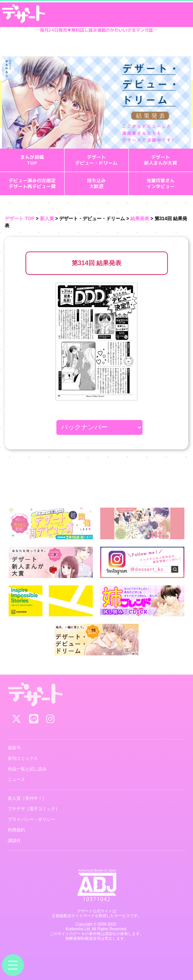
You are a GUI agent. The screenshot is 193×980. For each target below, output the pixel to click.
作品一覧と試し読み (27, 769)
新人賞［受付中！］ (27, 798)
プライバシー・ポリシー (32, 819)
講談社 (14, 840)
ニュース (16, 779)
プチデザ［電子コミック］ (34, 809)
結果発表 (140, 219)
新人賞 (47, 219)
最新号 (14, 748)
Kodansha (75, 929)
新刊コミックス (23, 758)
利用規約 (16, 830)
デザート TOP (20, 219)
